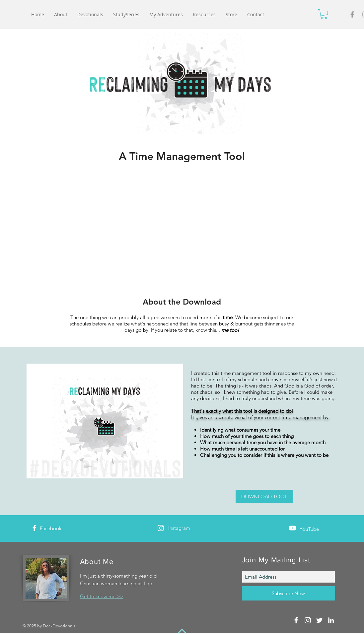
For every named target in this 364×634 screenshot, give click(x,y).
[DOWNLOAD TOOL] (264, 496)
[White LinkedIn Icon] (331, 620)
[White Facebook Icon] (34, 528)
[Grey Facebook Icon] (352, 14)
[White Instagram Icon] (161, 528)
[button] (324, 14)
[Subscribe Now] (289, 593)
